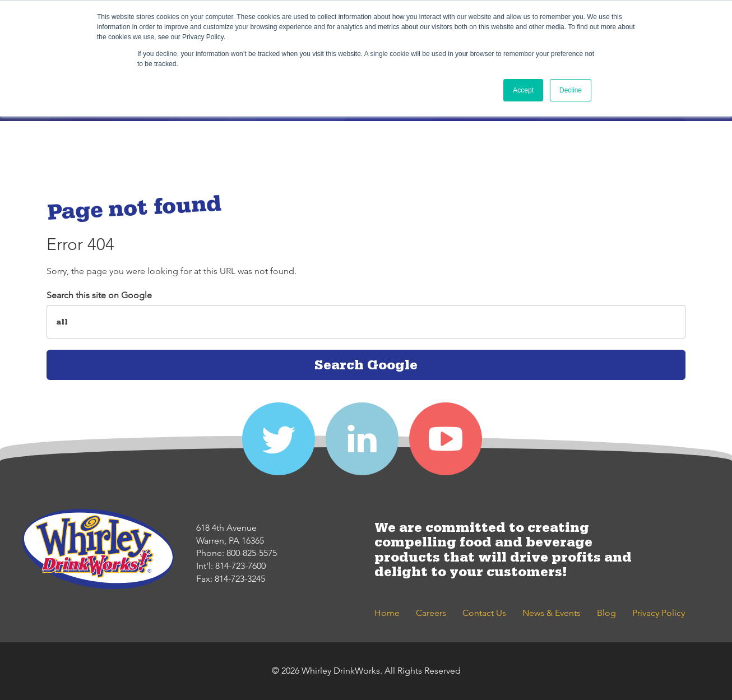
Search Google (366, 365)
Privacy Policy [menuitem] (659, 613)
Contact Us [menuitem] (484, 613)
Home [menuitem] (387, 613)
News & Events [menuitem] (552, 613)
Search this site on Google (99, 295)
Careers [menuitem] (431, 613)
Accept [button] (523, 90)
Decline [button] (571, 90)
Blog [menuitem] (606, 613)
